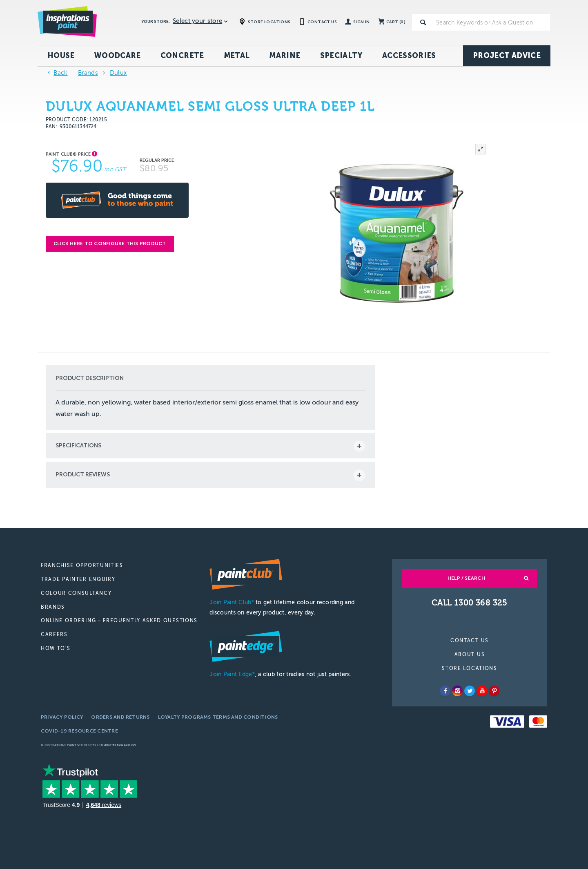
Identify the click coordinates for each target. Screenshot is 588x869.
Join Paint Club (232, 602)
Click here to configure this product (110, 243)
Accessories (409, 56)
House (61, 56)
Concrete (182, 56)
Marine (285, 56)
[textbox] (492, 22)
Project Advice (507, 56)
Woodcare (118, 56)
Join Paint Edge (232, 674)
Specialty (341, 56)
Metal (237, 56)
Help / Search (466, 578)
